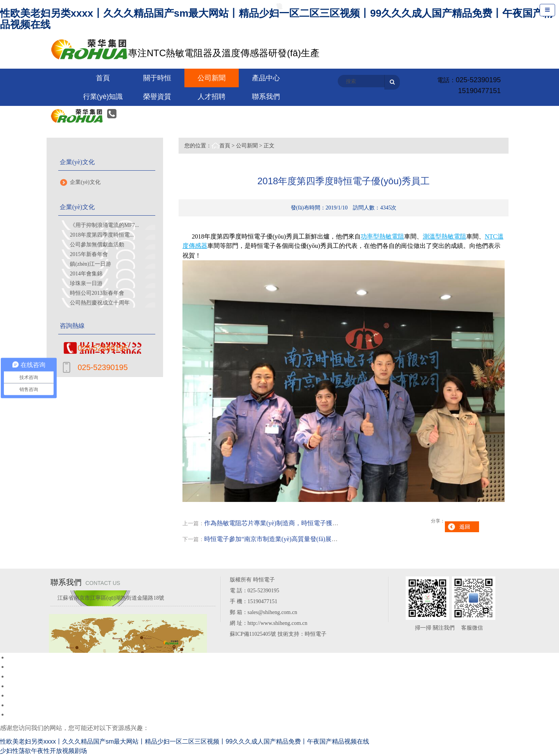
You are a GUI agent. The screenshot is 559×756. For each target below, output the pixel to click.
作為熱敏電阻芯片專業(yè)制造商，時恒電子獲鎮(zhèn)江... (285, 523)
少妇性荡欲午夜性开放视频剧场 (43, 751)
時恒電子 (316, 634)
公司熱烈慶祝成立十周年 (100, 303)
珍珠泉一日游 (86, 283)
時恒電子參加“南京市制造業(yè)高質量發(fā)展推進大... (279, 539)
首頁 (225, 146)
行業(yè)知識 (103, 97)
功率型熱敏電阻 (382, 236)
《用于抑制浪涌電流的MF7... (104, 225)
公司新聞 (247, 146)
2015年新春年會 (89, 254)
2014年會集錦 (86, 274)
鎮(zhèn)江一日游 (90, 264)
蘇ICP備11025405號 (253, 634)
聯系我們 (266, 97)
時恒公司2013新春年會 (97, 293)
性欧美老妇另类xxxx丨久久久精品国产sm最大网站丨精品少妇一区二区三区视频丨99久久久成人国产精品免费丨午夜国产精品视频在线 (276, 19)
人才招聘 (212, 97)
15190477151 (479, 91)
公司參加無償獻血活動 (97, 245)
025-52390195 (478, 80)
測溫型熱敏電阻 (444, 236)
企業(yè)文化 (85, 182)
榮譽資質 (157, 97)
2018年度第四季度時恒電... (102, 235)
